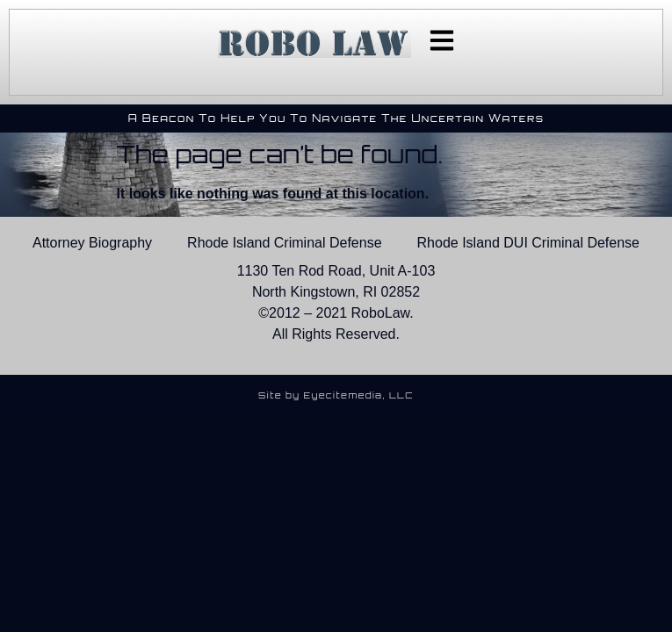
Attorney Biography (92, 243)
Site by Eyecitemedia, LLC (336, 395)
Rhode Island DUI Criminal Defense (528, 243)
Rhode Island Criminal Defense (284, 243)
